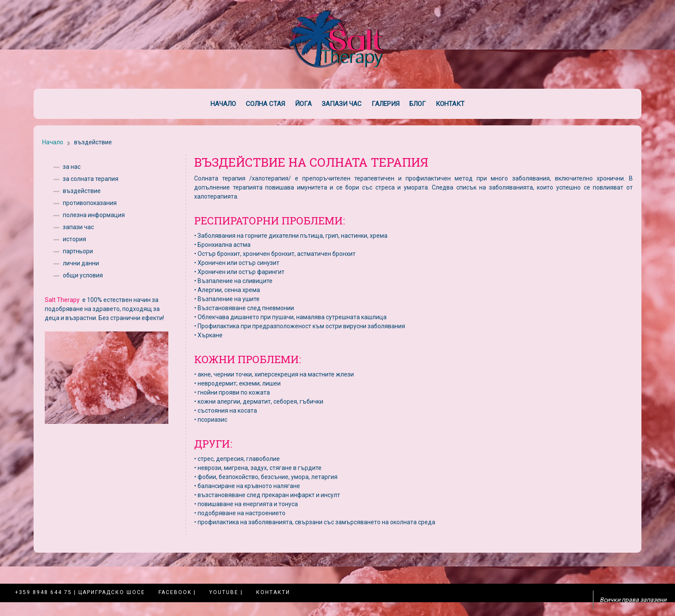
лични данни (81, 263)
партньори (78, 251)
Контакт (450, 104)
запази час (78, 227)
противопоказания (90, 203)
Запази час (342, 104)
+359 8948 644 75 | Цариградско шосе (80, 592)
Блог (418, 104)
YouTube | (226, 592)
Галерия (385, 104)
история (74, 239)
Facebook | (177, 592)
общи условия (83, 275)
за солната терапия (91, 179)
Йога (303, 104)
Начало (223, 104)
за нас (72, 167)
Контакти (273, 592)
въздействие (82, 191)
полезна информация (94, 215)
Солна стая (265, 104)
